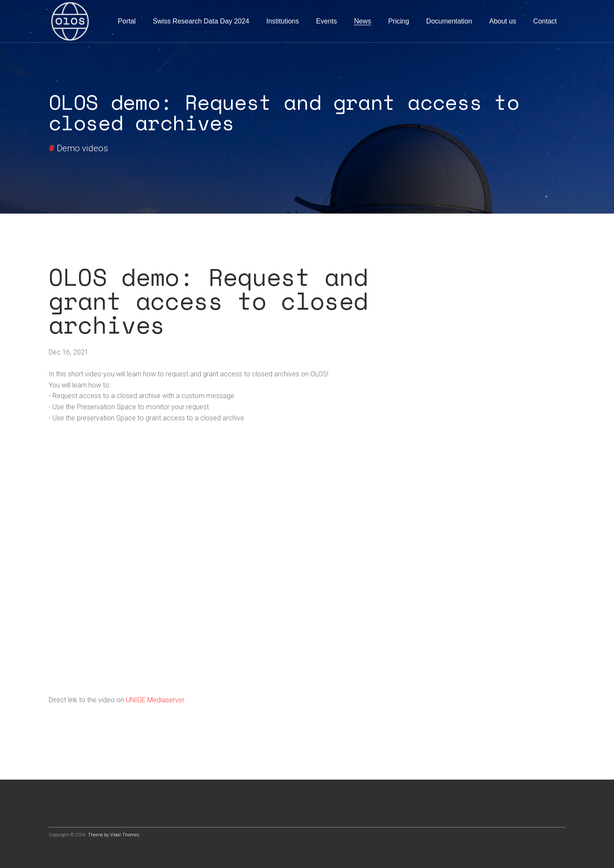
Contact (545, 21)
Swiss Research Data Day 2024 (201, 21)
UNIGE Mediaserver (155, 700)
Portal (127, 21)
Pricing (399, 21)
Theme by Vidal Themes (114, 835)
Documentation (449, 21)
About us (503, 21)
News (363, 21)
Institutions (283, 21)
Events (326, 21)
